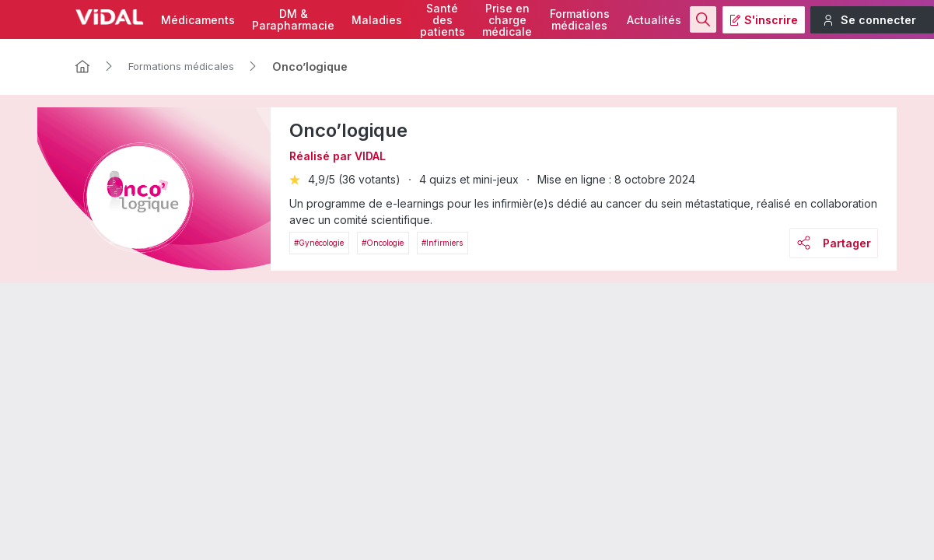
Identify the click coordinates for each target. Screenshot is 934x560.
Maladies (377, 20)
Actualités (654, 20)
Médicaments (198, 20)
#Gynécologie (319, 243)
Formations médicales (181, 66)
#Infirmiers (442, 243)
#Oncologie (383, 243)
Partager (834, 243)
